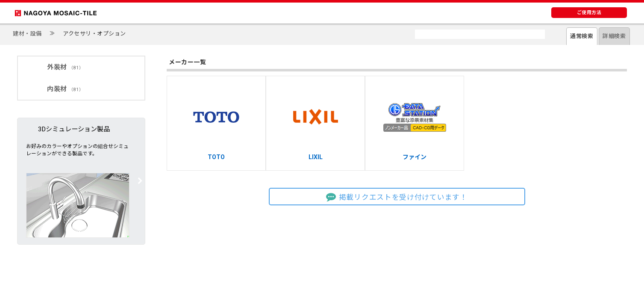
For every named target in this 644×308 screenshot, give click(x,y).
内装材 (65, 89)
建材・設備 (27, 34)
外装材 (65, 67)
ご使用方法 (589, 13)
